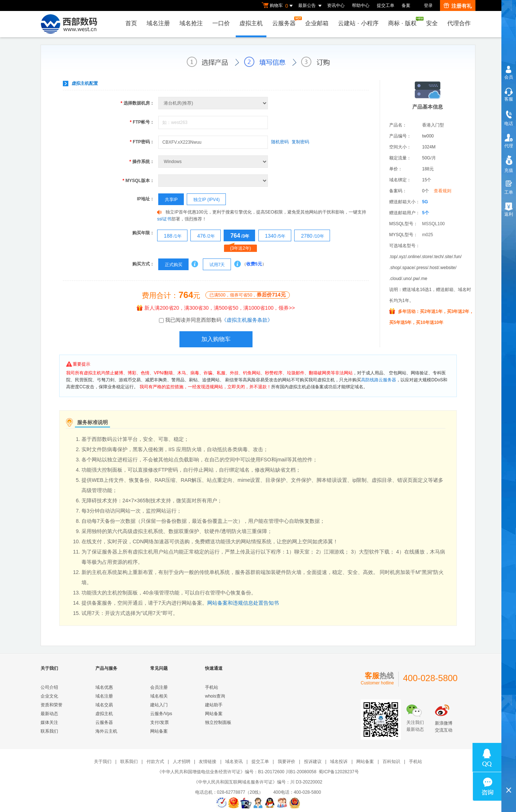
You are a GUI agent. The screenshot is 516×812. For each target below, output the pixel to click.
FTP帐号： (142, 122)
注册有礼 (458, 6)
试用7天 (214, 265)
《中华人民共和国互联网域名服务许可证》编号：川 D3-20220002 (258, 782)
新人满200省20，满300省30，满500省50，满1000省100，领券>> (216, 308)
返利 (509, 214)
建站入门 (159, 705)
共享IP (168, 200)
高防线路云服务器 (379, 380)
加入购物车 (216, 339)
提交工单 (386, 5)
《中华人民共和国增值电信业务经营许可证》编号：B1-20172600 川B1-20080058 (237, 772)
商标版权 (404, 22)
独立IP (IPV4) (203, 200)
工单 (509, 192)
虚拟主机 (251, 23)
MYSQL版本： (138, 181)
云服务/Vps (161, 714)
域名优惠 (104, 687)
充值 (509, 170)
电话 (509, 124)
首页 (131, 23)
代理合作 (459, 23)
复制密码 (300, 142)
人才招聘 (182, 762)
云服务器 (286, 21)
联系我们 (49, 731)
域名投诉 (339, 762)
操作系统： (142, 162)
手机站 (212, 687)
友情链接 (208, 762)
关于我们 (103, 762)
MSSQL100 (433, 224)
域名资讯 (234, 762)
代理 (509, 146)
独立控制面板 (218, 722)
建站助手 (214, 705)
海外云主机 (106, 731)
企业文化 (49, 696)
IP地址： (146, 199)
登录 (428, 5)
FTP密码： (142, 142)
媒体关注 (49, 722)
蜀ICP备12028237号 (339, 772)
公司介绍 (49, 687)
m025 (428, 235)
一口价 (221, 23)
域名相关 (159, 696)
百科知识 (391, 762)
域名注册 (158, 23)
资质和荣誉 (52, 705)
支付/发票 (160, 722)
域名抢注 (191, 23)
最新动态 (49, 714)
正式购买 (170, 265)
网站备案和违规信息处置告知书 (243, 603)
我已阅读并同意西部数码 (219, 320)
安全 (432, 23)
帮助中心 (361, 5)
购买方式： (143, 264)
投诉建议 (313, 762)
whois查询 (215, 696)
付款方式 (155, 762)
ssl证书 (164, 219)
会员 (509, 77)
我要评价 (287, 762)
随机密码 (280, 142)
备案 (406, 5)
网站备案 (159, 731)
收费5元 (254, 264)
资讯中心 (336, 5)
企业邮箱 (317, 23)
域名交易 (104, 705)
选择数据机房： (137, 103)
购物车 (278, 6)
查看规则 (443, 191)
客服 (509, 99)
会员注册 (159, 687)
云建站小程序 (358, 23)
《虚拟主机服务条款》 (247, 320)
